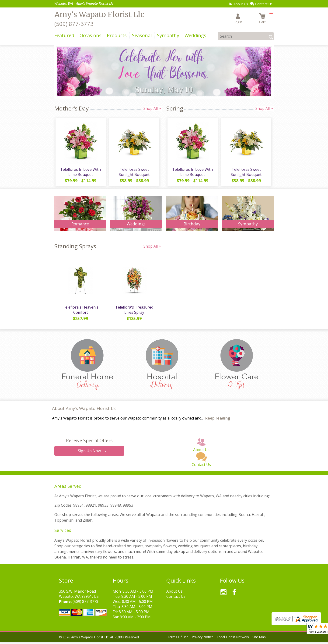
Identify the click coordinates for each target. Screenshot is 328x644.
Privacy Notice (203, 639)
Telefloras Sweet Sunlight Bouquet (134, 173)
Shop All (153, 108)
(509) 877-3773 (74, 24)
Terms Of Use (178, 639)
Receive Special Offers (89, 443)
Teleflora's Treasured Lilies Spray (134, 312)
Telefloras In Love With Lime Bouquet (80, 173)
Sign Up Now (89, 453)
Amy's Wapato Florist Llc (99, 14)
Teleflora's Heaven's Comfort (80, 312)
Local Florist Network (233, 639)
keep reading (218, 420)
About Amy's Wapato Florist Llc (84, 411)
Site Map (259, 639)
